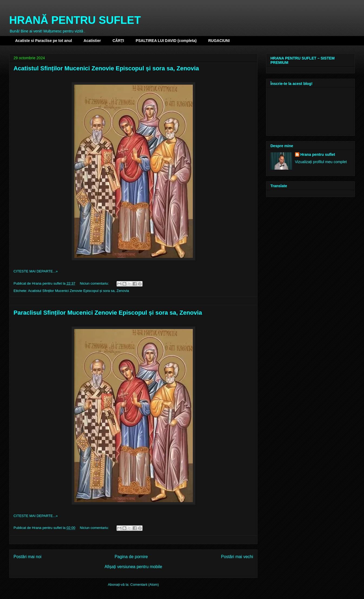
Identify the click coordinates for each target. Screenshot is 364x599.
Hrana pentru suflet (318, 154)
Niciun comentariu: (95, 283)
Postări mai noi (27, 557)
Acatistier (92, 41)
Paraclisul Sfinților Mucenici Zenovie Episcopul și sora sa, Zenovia (108, 313)
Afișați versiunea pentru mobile (133, 567)
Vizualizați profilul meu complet (321, 162)
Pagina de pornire (131, 557)
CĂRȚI (118, 41)
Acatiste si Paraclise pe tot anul (44, 41)
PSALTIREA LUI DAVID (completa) (166, 41)
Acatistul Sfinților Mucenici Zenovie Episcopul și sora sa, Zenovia (106, 68)
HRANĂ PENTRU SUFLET (75, 20)
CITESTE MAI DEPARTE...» (36, 271)
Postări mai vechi (237, 557)
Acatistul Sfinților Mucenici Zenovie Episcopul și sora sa (71, 291)
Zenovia (123, 291)
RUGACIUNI (219, 41)
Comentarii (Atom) (145, 585)
